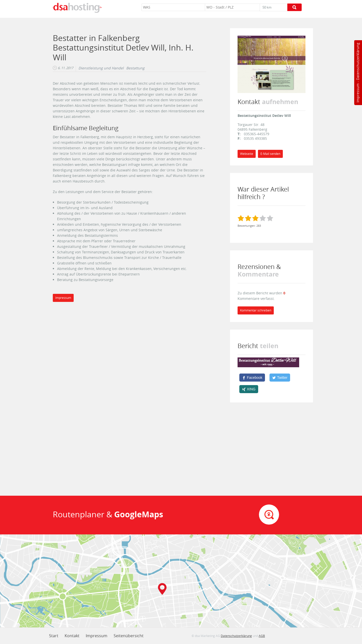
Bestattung (135, 68)
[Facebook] (252, 378)
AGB (262, 636)
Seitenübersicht (129, 636)
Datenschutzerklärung (358, 61)
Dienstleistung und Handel (101, 68)
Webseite (247, 154)
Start (54, 636)
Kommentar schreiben (256, 310)
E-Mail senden (270, 154)
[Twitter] (280, 378)
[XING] (249, 389)
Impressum (358, 93)
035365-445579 (257, 134)
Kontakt (72, 636)
